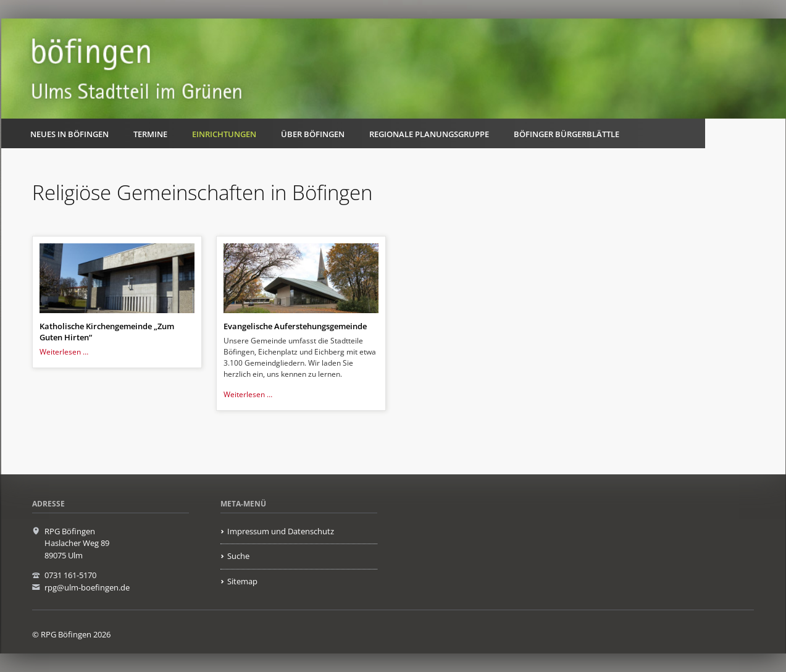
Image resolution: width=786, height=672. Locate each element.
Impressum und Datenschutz (281, 531)
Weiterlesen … (64, 352)
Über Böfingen (313, 134)
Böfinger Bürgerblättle (567, 134)
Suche (238, 556)
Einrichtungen (224, 134)
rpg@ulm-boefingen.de (87, 587)
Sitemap (242, 581)
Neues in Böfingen (69, 134)
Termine (150, 134)
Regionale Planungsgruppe (429, 134)
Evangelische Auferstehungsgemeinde (295, 326)
